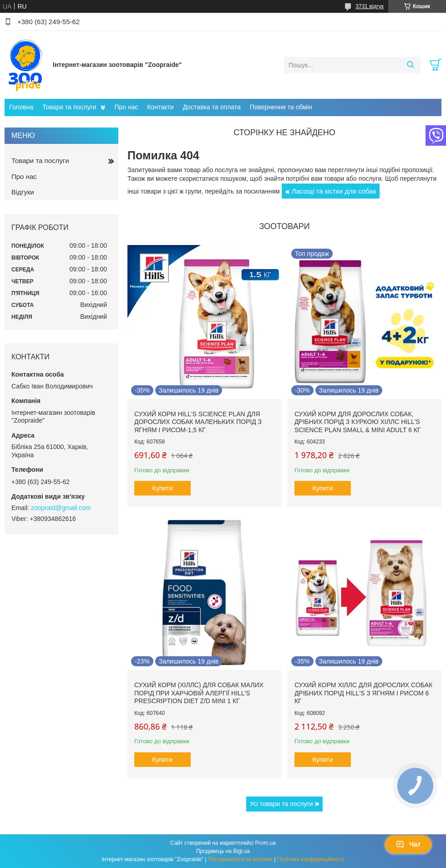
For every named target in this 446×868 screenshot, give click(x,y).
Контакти (160, 107)
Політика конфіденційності (311, 859)
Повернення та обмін (281, 107)
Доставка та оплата (212, 107)
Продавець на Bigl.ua (223, 851)
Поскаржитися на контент (240, 859)
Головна (21, 107)
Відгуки (23, 192)
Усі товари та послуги (281, 804)
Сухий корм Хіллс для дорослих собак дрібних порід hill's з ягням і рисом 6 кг (363, 693)
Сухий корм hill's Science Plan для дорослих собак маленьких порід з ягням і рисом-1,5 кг (198, 422)
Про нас (126, 107)
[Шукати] (410, 65)
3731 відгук (370, 6)
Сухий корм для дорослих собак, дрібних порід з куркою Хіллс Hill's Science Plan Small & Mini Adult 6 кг (358, 422)
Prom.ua (266, 843)
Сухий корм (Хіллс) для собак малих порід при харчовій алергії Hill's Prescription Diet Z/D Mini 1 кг (199, 693)
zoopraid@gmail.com (61, 508)
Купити (163, 488)
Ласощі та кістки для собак (334, 191)
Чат (408, 844)
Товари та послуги (69, 107)
